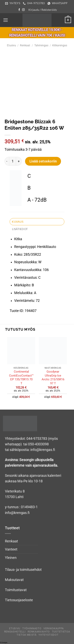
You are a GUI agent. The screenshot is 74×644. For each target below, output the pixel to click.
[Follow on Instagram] (23, 10)
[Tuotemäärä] (13, 161)
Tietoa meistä (27, 635)
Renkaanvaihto (39, 632)
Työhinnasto (32, 628)
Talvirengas (41, 45)
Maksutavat (14, 580)
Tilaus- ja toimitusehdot (23, 570)
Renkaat (25, 45)
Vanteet (11, 549)
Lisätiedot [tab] (20, 229)
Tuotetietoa (61, 632)
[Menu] (6, 20)
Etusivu (11, 45)
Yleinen (11, 558)
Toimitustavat (16, 590)
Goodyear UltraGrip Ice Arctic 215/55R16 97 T (53, 377)
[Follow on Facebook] (19, 10)
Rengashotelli (15, 632)
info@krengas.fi (17, 513)
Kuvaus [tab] (18, 222)
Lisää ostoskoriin (43, 161)
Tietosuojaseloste (19, 600)
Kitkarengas (60, 45)
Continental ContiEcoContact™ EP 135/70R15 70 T (21, 377)
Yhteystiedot (48, 635)
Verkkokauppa (54, 628)
